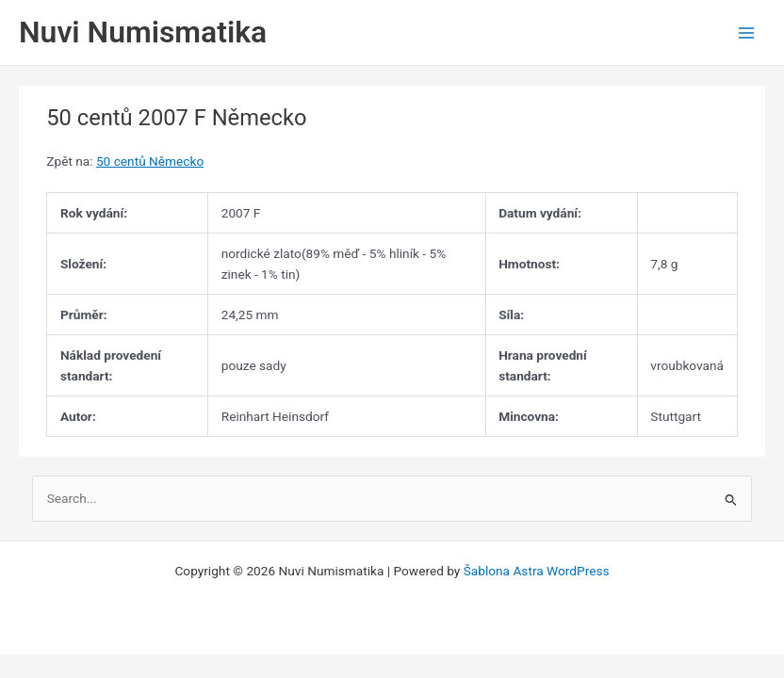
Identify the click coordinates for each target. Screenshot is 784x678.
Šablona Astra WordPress (537, 571)
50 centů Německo (150, 161)
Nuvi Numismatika (143, 32)
